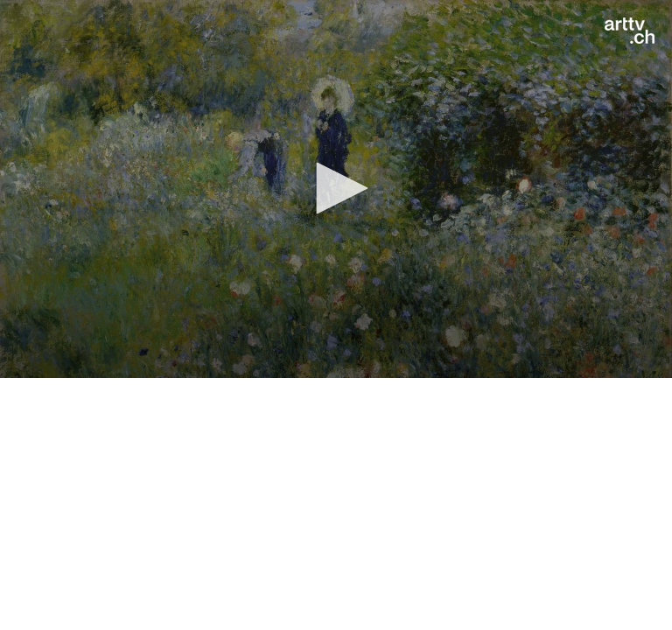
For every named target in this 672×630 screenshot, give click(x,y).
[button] (336, 188)
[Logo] (630, 31)
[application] (336, 189)
